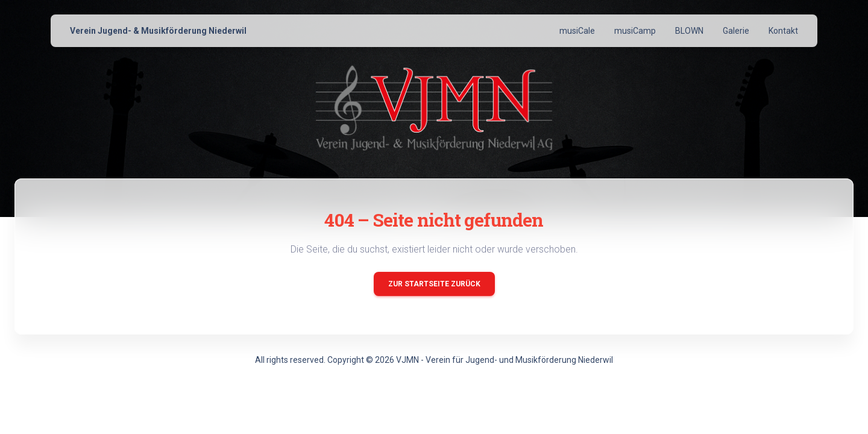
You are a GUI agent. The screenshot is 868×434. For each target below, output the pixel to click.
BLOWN (689, 31)
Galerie (736, 31)
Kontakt (783, 31)
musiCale (577, 31)
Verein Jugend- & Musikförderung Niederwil (158, 31)
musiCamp (635, 31)
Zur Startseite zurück (434, 284)
